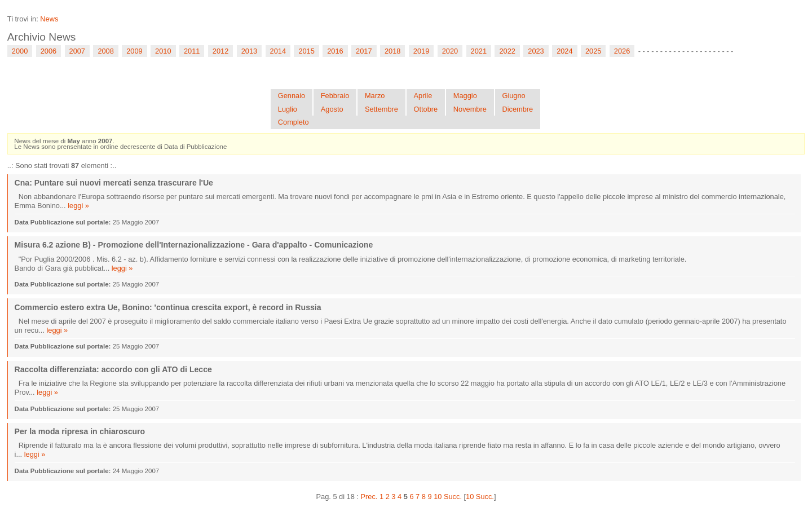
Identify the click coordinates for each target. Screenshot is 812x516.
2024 (564, 51)
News (49, 19)
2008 (105, 51)
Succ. (453, 497)
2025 (593, 51)
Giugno (513, 96)
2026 (622, 51)
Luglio (288, 109)
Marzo (375, 96)
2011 (192, 51)
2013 (249, 51)
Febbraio (335, 96)
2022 (507, 51)
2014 (278, 51)
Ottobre (426, 109)
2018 (392, 51)
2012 (220, 51)
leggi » (78, 206)
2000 (20, 51)
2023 (536, 51)
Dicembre (517, 109)
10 (438, 497)
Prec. (369, 497)
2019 (421, 51)
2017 (364, 51)
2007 (77, 51)
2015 (306, 51)
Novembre (470, 109)
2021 (479, 51)
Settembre (381, 109)
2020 (450, 51)
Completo (294, 122)
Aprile (423, 96)
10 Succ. (480, 497)
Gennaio (292, 96)
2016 (335, 51)
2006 (48, 51)
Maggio (465, 96)
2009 (134, 51)
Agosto (332, 109)
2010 (163, 51)
